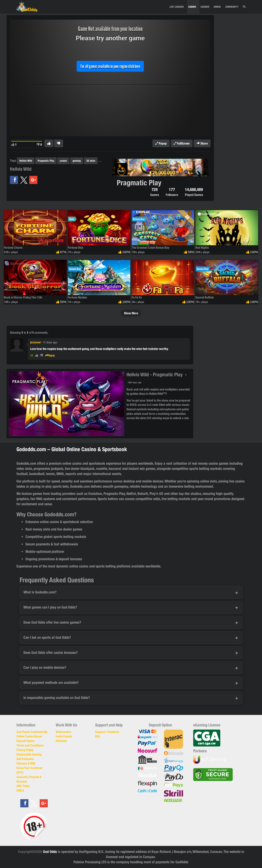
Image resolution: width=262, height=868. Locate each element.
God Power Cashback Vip (32, 732)
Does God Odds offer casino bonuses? (51, 653)
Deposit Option (25, 741)
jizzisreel (35, 342)
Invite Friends (64, 736)
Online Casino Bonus (29, 736)
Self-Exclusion (25, 759)
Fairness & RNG (26, 763)
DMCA (20, 790)
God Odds (50, 852)
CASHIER (205, 7)
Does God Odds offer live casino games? (52, 622)
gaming (77, 161)
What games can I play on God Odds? (50, 607)
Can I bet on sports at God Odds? (47, 637)
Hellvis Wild (26, 161)
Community (232, 7)
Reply (50, 355)
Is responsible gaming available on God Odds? (57, 698)
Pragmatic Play (46, 161)
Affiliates (61, 741)
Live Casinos (177, 7)
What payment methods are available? (51, 683)
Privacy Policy (25, 750)
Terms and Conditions (30, 745)
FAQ (98, 736)
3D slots (91, 161)
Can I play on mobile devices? (45, 667)
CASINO (192, 7)
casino (63, 161)
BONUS (217, 7)
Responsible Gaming (29, 754)
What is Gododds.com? (40, 592)
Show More (131, 313)
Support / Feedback (107, 732)
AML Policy (23, 786)
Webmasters (63, 732)
